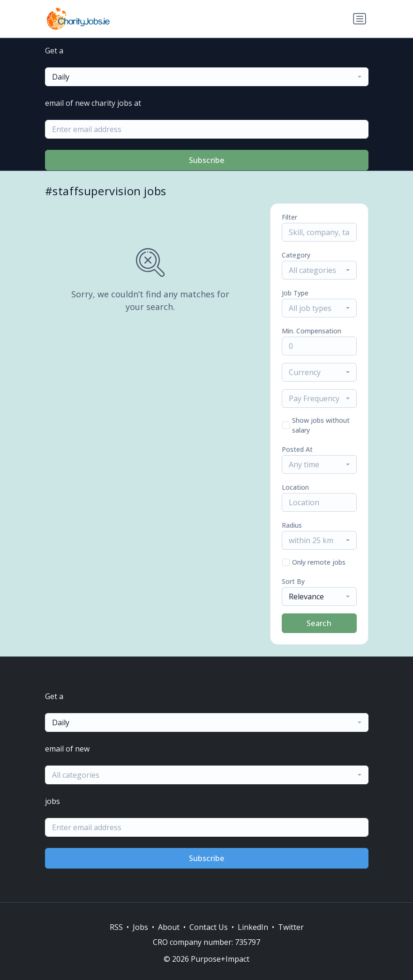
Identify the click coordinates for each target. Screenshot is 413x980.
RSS (116, 927)
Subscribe (207, 160)
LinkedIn (253, 927)
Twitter (291, 927)
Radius (292, 525)
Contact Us (209, 927)
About (169, 927)
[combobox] (207, 77)
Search (319, 623)
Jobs (140, 927)
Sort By (293, 581)
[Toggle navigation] (360, 19)
